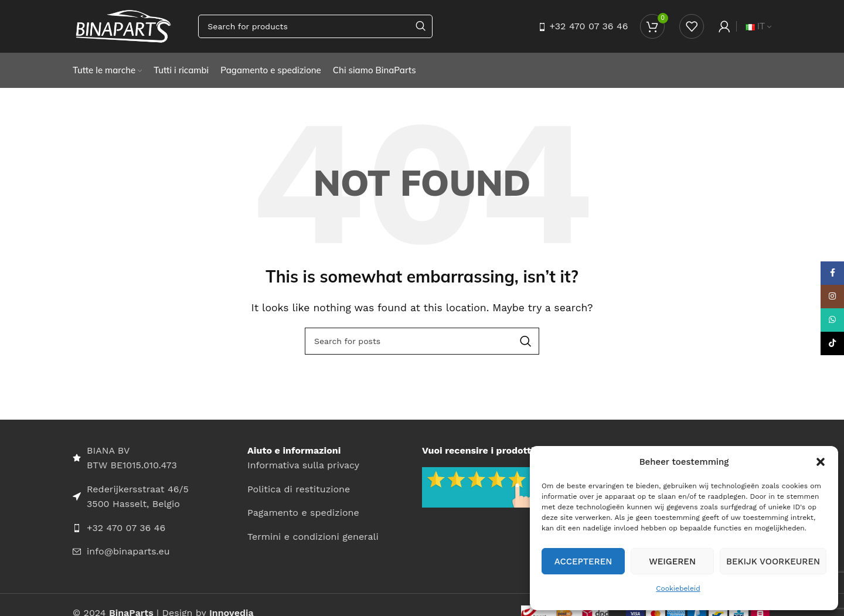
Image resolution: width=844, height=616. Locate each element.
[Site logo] (124, 25)
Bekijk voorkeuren (773, 561)
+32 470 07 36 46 (588, 26)
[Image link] (480, 487)
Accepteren (583, 561)
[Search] (315, 26)
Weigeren (672, 561)
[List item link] (160, 528)
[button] (821, 462)
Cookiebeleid (678, 588)
